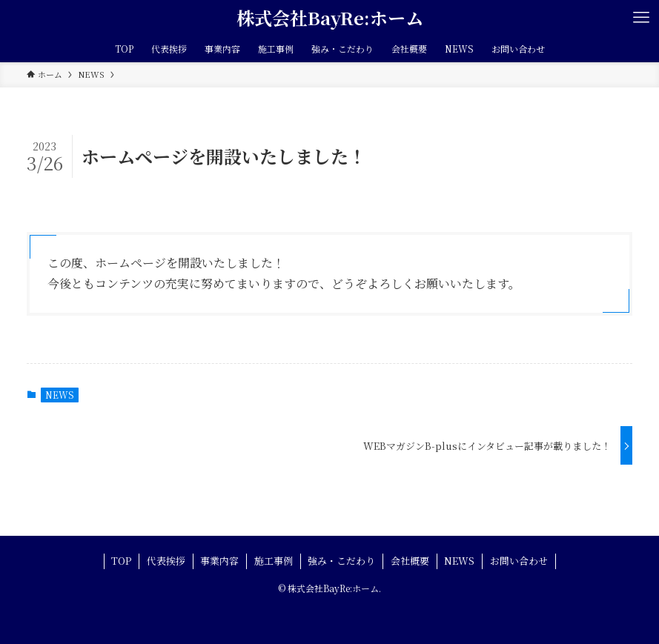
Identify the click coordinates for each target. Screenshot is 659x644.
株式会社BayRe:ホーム (330, 18)
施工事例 (274, 561)
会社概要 (410, 561)
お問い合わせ (519, 561)
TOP (121, 561)
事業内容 (219, 561)
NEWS (60, 395)
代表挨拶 (166, 561)
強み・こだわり (341, 561)
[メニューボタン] (641, 18)
